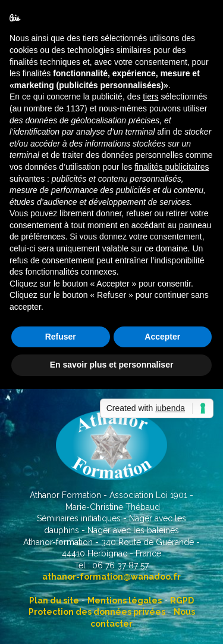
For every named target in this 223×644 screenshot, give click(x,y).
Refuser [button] (61, 337)
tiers (150, 97)
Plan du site (54, 601)
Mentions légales (125, 601)
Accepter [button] (162, 337)
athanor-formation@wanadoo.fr (111, 577)
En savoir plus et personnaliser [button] (112, 365)
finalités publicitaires (172, 167)
